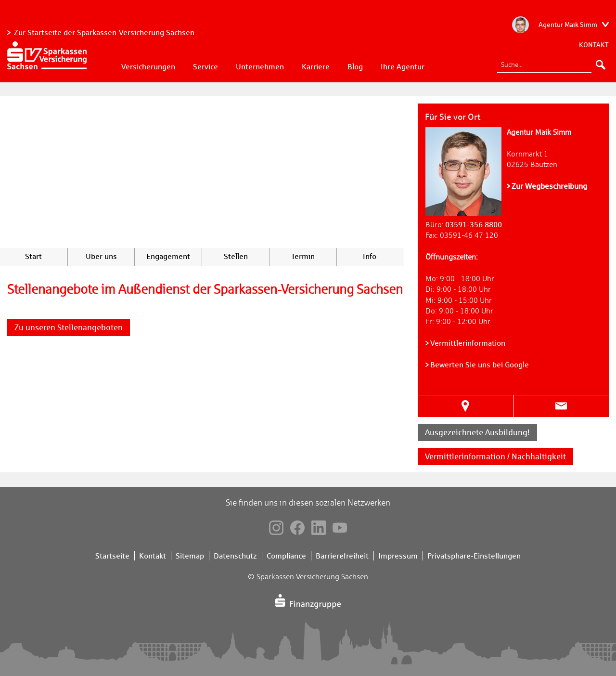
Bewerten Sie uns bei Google (480, 365)
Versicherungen (148, 67)
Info (370, 256)
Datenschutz (235, 556)
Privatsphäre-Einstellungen (474, 556)
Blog (355, 67)
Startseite (112, 556)
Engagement (168, 256)
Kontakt (594, 45)
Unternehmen (260, 67)
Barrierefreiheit (342, 556)
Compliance (286, 556)
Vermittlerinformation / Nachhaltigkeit (495, 456)
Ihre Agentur (403, 67)
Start (33, 256)
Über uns (101, 256)
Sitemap (190, 556)
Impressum (398, 556)
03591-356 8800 (474, 225)
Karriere (316, 67)
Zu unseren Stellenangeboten (69, 327)
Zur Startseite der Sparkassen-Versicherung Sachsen (104, 32)
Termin (303, 256)
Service (205, 67)
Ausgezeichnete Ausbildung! (477, 432)
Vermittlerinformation (468, 343)
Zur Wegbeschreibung (549, 186)
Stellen (236, 256)
